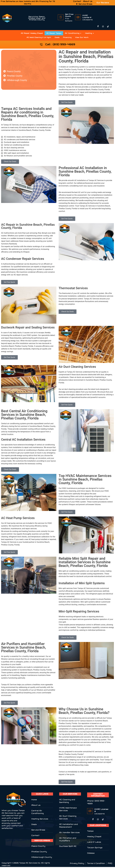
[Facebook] (98, 27)
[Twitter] (98, 820)
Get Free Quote (69, 15)
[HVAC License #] (78, 17)
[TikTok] (108, 27)
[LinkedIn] (103, 820)
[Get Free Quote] (61, 17)
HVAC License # (87, 16)
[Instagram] (103, 27)
